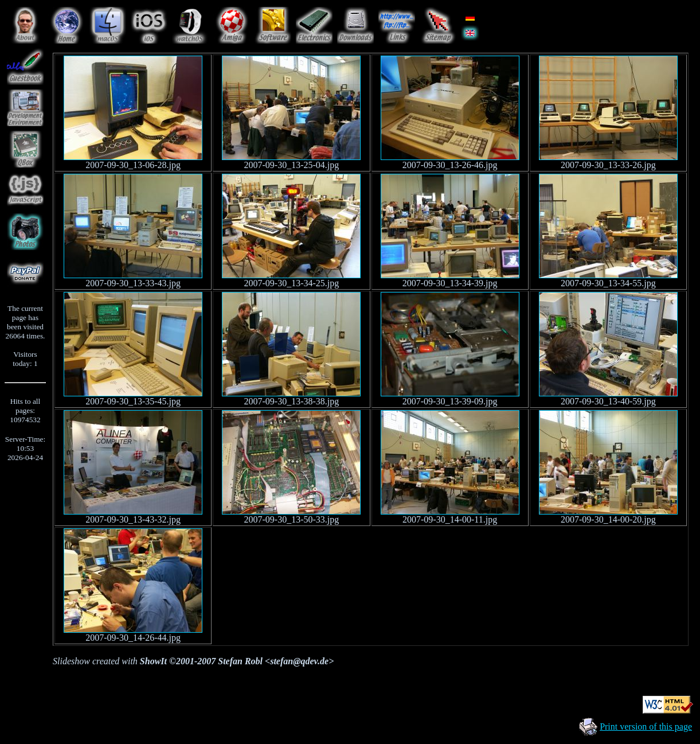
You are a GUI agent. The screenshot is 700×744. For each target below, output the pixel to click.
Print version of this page (646, 727)
